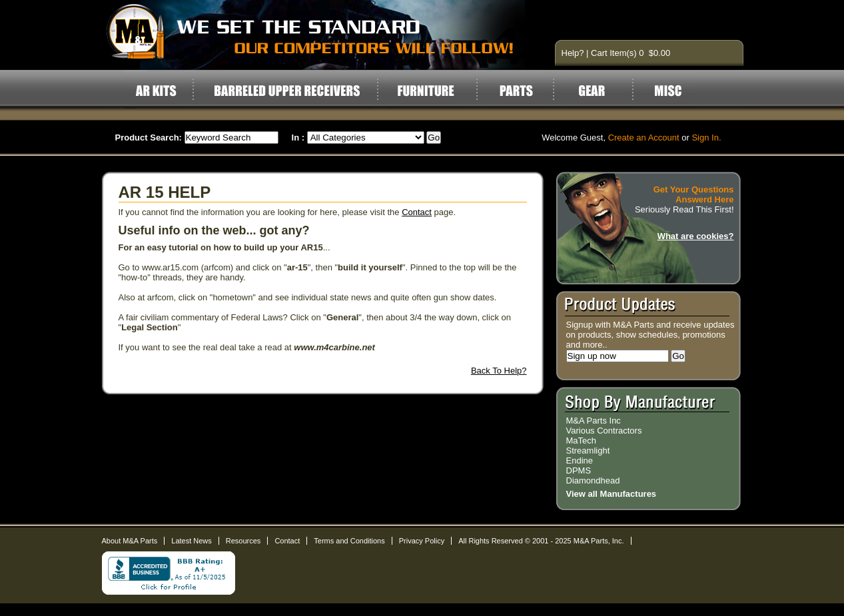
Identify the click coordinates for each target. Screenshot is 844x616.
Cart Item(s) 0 (619, 53)
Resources (243, 541)
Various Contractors (604, 431)
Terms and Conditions (349, 541)
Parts (516, 91)
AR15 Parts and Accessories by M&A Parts (322, 35)
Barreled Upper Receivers (286, 91)
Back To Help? (499, 371)
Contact (417, 212)
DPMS (579, 470)
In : (298, 138)
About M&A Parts (130, 541)
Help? (573, 53)
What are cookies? (696, 236)
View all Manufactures (612, 494)
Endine (580, 461)
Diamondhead (593, 480)
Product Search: (149, 138)
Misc (667, 91)
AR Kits (155, 91)
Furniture (426, 91)
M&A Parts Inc (594, 421)
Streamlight (588, 451)
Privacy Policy (422, 541)
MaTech (582, 441)
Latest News (192, 541)
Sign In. (706, 138)
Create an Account (644, 138)
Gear (600, 91)
